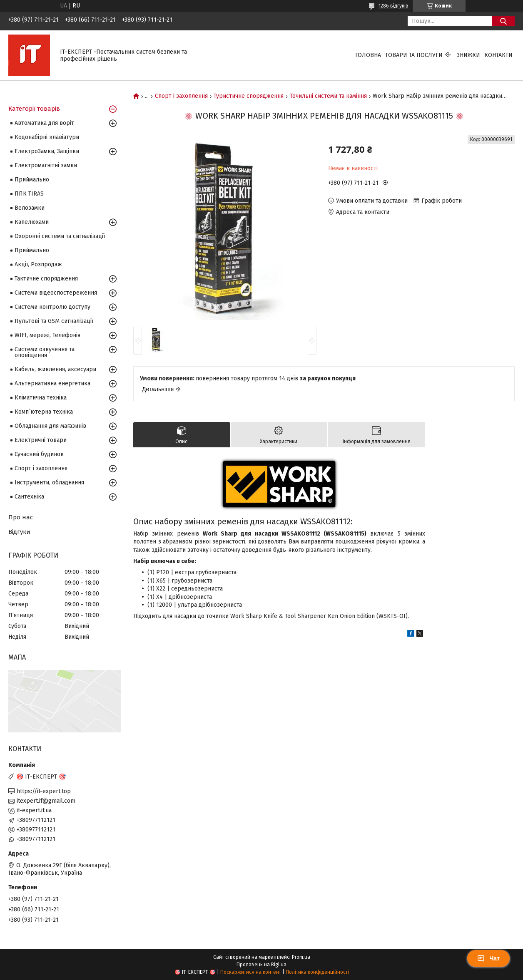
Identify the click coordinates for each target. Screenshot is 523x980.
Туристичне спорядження (249, 96)
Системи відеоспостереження (56, 293)
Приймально (32, 180)
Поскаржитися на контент (251, 972)
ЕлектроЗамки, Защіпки (47, 151)
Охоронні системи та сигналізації (60, 236)
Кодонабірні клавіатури (47, 137)
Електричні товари (41, 440)
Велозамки (30, 208)
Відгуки (19, 532)
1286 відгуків (393, 6)
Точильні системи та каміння (328, 96)
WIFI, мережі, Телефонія (47, 335)
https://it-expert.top (44, 791)
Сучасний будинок (39, 454)
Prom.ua (301, 957)
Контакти (498, 55)
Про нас (21, 517)
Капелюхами (32, 222)
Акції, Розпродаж (38, 264)
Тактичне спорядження (46, 279)
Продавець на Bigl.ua (261, 965)
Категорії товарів (34, 109)
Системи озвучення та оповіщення (45, 352)
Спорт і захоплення (181, 96)
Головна (368, 55)
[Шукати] (503, 21)
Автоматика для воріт (44, 123)
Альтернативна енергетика (52, 383)
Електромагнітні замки (46, 165)
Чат (488, 958)
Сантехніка (29, 497)
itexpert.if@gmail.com (46, 801)
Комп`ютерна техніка (44, 412)
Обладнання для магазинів (50, 426)
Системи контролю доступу (52, 307)
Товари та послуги (414, 55)
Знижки (468, 55)
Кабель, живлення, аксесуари (55, 369)
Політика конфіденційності (317, 972)
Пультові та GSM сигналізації (54, 321)
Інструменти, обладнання (49, 483)
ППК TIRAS (29, 194)
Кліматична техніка (41, 398)
